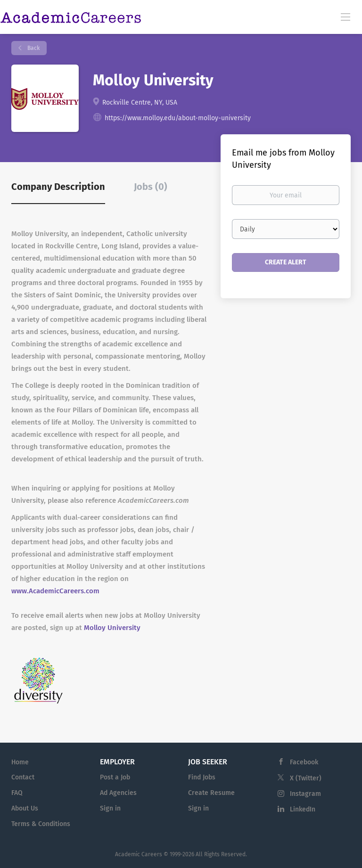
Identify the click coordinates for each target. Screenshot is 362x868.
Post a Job (115, 777)
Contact (23, 777)
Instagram (305, 794)
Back (33, 48)
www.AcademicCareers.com (55, 591)
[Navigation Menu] (346, 16)
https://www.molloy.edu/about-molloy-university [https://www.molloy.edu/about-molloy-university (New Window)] (178, 118)
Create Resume (211, 793)
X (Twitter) (306, 778)
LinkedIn (303, 809)
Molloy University (112, 628)
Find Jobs (202, 777)
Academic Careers (139, 854)
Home (20, 762)
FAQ (17, 793)
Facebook (304, 762)
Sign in (110, 808)
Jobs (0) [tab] (151, 187)
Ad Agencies (118, 793)
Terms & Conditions (41, 824)
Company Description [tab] (58, 187)
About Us (25, 808)
